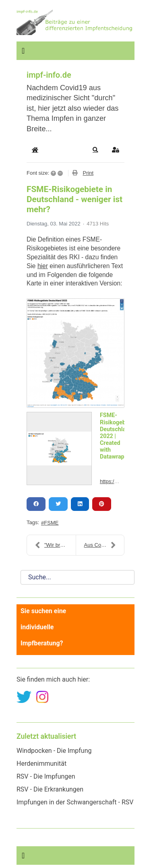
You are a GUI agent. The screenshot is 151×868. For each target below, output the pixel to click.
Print (88, 173)
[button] (95, 150)
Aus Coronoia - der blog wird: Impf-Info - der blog (104, 545)
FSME (51, 523)
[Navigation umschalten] (23, 51)
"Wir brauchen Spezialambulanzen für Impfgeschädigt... (55, 545)
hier (43, 266)
